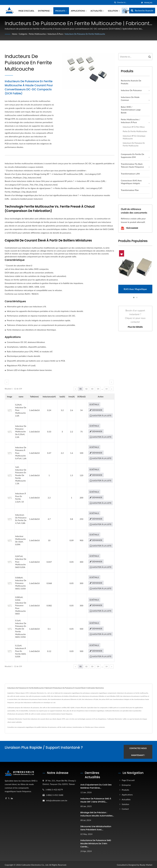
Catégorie (23, 34)
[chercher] (115, 2)
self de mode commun (64, 727)
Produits (61, 11)
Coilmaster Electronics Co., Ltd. (35, 864)
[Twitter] (9, 798)
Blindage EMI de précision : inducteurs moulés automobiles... (97, 813)
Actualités (97, 11)
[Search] (128, 2)
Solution (114, 11)
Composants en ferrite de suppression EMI (133, 156)
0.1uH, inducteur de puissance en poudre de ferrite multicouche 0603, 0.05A (21, 629)
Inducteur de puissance (131, 90)
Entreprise (45, 11)
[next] (111, 382)
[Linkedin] (12, 798)
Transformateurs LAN (130, 174)
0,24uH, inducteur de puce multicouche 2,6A (21, 410)
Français (148, 3)
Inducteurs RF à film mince (134, 127)
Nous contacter (100, 727)
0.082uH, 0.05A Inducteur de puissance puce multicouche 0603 (21, 605)
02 (86, 389)
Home (15, 34)
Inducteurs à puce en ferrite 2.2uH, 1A (21, 498)
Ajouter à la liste (101, 415)
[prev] (7, 382)
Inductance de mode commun (130, 99)
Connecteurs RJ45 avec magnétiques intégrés (131, 182)
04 (98, 389)
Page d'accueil (26, 11)
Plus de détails (135, 327)
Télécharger (130, 228)
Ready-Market (146, 864)
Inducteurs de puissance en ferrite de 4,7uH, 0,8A (21, 519)
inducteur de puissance (49, 727)
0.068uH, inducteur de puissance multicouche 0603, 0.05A (21, 583)
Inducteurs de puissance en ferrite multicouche (89, 34)
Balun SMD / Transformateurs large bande (131, 110)
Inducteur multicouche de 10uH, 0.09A (20, 540)
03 (92, 389)
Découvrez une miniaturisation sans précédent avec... (96, 827)
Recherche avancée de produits (131, 82)
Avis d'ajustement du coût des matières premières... (96, 786)
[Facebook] (6, 798)
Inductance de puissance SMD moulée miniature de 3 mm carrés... (96, 843)
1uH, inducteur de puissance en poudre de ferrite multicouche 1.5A (21, 475)
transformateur (77, 727)
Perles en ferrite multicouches (135, 131)
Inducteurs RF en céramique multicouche (134, 137)
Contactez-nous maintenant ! (140, 751)
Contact (125, 808)
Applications (79, 11)
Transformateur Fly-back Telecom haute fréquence (132, 165)
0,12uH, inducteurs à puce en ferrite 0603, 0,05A (21, 651)
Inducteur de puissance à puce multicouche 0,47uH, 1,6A (21, 453)
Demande (96, 410)
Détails (94, 404)
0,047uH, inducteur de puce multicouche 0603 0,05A (21, 562)
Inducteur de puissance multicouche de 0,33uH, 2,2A (21, 432)
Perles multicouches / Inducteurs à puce (48, 34)
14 (106, 389)
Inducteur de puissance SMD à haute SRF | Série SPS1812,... (96, 799)
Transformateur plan (130, 190)
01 (81, 389)
